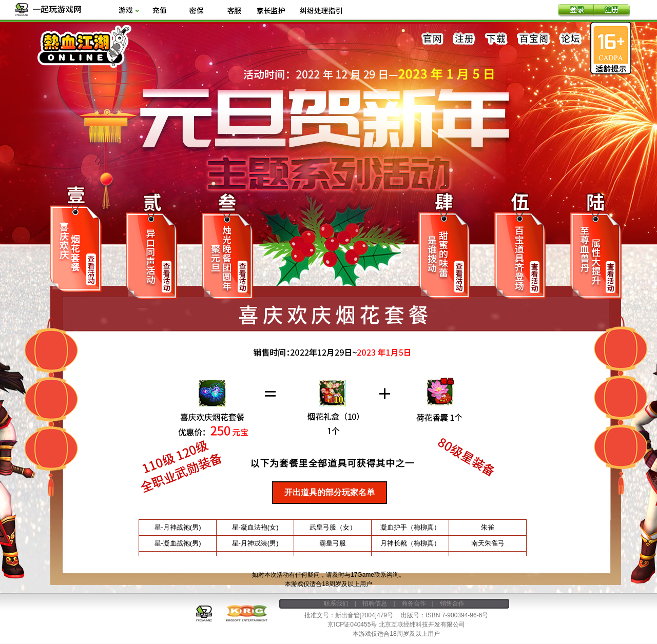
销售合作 (452, 603)
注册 (612, 11)
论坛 (570, 39)
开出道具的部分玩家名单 (330, 492)
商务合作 (414, 603)
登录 (576, 11)
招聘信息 (375, 603)
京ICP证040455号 (352, 625)
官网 (433, 39)
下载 (496, 39)
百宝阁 (533, 39)
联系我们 (336, 603)
